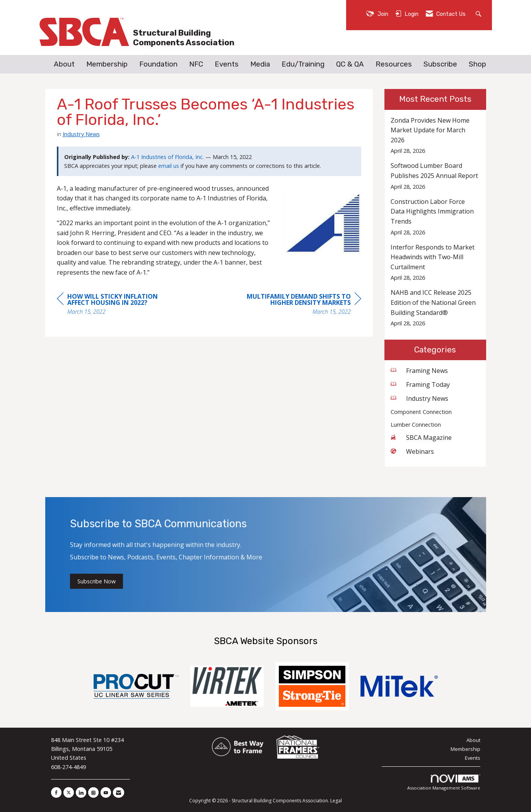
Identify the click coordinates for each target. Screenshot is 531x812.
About (64, 64)
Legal (336, 801)
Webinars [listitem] (412, 451)
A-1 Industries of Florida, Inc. (167, 157)
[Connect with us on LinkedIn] (81, 792)
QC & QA (350, 64)
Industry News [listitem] (419, 398)
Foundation (158, 64)
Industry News (81, 134)
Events (227, 64)
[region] (303, 305)
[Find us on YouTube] (106, 792)
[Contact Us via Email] (119, 792)
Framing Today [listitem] (420, 385)
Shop (477, 64)
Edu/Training (303, 64)
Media (260, 64)
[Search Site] (479, 13)
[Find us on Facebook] (56, 792)
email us (169, 166)
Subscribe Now (96, 581)
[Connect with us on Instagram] (93, 792)
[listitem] (435, 136)
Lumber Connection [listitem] (416, 425)
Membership (107, 64)
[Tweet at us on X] (69, 792)
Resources (394, 64)
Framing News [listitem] (419, 371)
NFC (196, 64)
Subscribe (440, 64)
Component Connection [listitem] (421, 412)
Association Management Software (444, 783)
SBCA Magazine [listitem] (421, 438)
